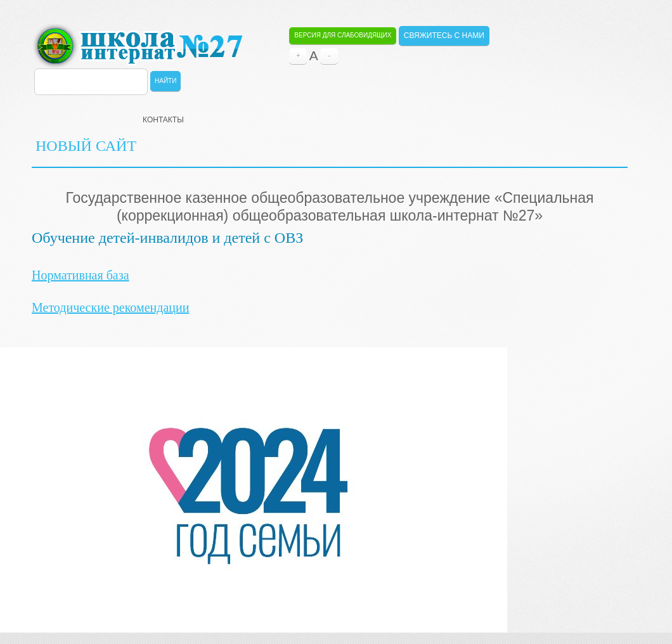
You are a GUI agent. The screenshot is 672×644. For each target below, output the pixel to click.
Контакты (163, 120)
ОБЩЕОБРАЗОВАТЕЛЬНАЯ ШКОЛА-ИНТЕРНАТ (137, 46)
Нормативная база (81, 275)
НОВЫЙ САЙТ (86, 146)
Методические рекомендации (110, 307)
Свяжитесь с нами (444, 35)
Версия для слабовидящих (343, 35)
